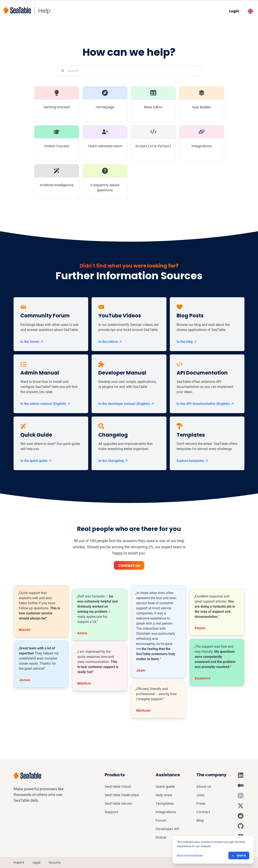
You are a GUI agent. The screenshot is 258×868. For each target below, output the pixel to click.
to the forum (32, 342)
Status (161, 837)
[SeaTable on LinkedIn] (241, 775)
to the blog (187, 342)
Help (44, 11)
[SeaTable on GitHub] (241, 826)
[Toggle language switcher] (250, 11)
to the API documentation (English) (205, 404)
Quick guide (165, 787)
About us (204, 787)
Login (234, 11)
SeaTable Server (119, 803)
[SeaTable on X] (241, 806)
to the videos (110, 342)
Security (55, 862)
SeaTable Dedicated (122, 795)
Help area (164, 795)
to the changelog (113, 461)
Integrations (166, 812)
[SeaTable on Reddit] (241, 816)
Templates (165, 803)
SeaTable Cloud (118, 787)
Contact (203, 812)
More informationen (190, 856)
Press (201, 803)
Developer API (167, 829)
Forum (161, 820)
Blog (200, 820)
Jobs (200, 795)
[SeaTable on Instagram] (241, 796)
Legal (36, 862)
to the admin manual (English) (45, 404)
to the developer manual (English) (126, 404)
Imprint (19, 862)
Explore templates (192, 461)
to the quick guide (36, 461)
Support (112, 812)
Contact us (129, 565)
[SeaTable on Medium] (241, 785)
